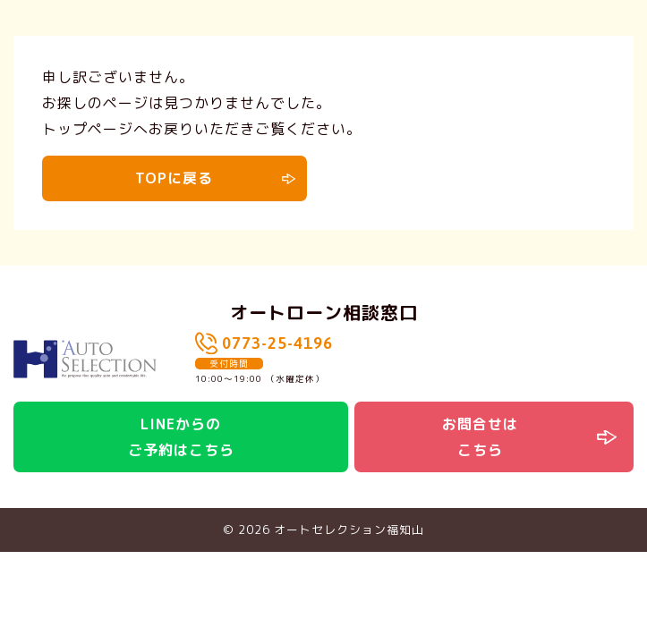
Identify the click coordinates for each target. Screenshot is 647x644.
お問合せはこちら (480, 437)
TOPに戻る (174, 178)
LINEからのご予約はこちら (181, 437)
